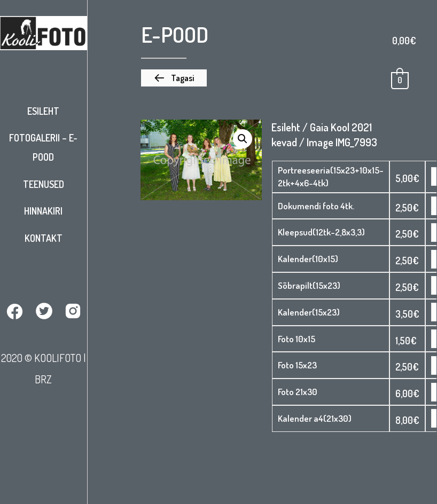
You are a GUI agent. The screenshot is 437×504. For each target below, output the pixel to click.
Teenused (44, 184)
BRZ (43, 379)
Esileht (43, 111)
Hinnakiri (43, 211)
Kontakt (44, 238)
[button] (174, 78)
